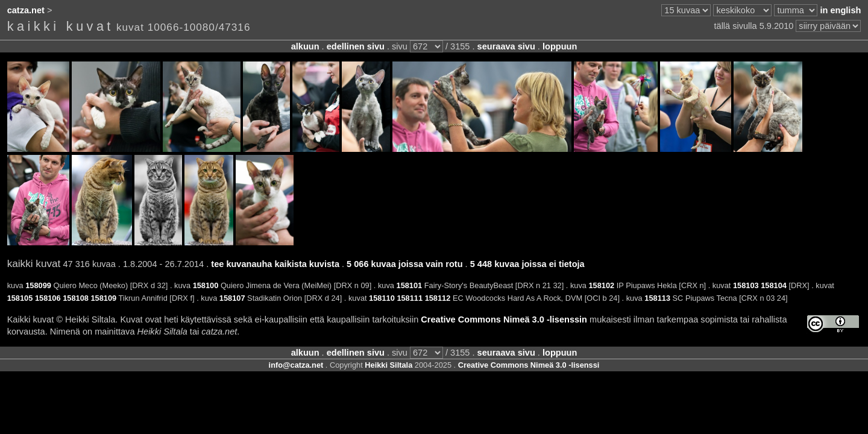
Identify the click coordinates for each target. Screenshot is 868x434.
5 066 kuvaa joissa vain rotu (404, 264)
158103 (746, 285)
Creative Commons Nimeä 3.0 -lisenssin (504, 319)
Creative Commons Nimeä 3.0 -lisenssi (529, 365)
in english (840, 10)
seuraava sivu (506, 46)
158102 (602, 285)
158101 (410, 285)
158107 (232, 298)
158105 (20, 298)
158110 (382, 298)
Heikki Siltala (388, 365)
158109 (103, 298)
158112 (438, 298)
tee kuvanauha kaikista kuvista (275, 264)
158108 (76, 298)
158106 (48, 298)
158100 (206, 285)
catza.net (26, 10)
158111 (410, 298)
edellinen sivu (356, 46)
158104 (774, 285)
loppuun (560, 46)
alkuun (305, 46)
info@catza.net (296, 365)
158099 (38, 285)
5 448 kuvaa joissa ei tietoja (527, 264)
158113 (657, 298)
